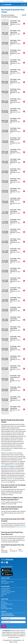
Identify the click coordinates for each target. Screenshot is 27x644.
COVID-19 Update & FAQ (7, 608)
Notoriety (3, 482)
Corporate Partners (6, 589)
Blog (2, 596)
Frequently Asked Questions (8, 582)
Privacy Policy (4, 603)
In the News (4, 594)
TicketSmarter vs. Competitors (8, 592)
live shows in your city (20, 527)
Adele (12, 448)
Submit (4, 626)
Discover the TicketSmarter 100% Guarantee (13, 1)
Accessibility (4, 607)
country (3, 465)
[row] (13, 24)
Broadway (12, 465)
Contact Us (4, 580)
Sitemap (3, 606)
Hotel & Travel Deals (6, 593)
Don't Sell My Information (7, 604)
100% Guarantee (5, 583)
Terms (3, 601)
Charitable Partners (6, 590)
